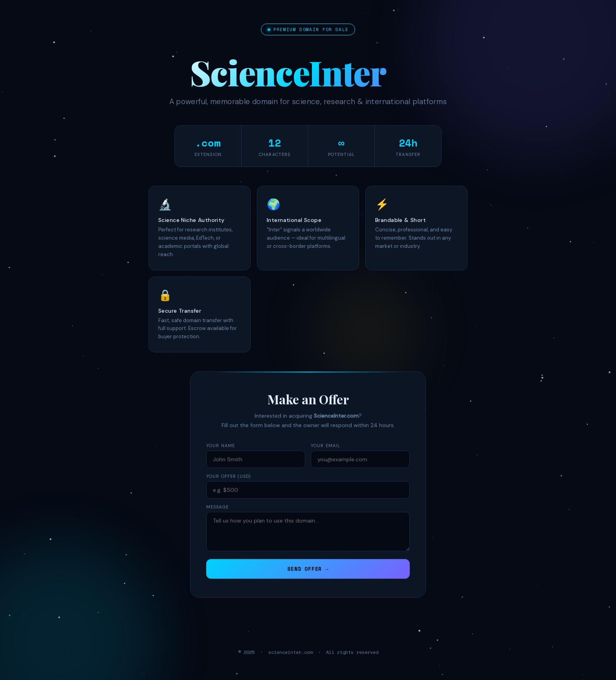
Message (217, 515)
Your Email (325, 453)
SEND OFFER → (308, 577)
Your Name (221, 453)
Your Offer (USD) (229, 484)
